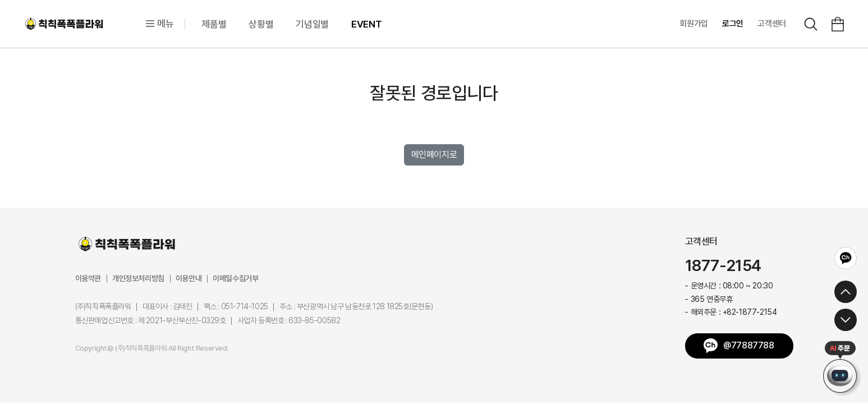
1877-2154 (723, 266)
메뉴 (160, 24)
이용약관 (88, 278)
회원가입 (694, 24)
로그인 (733, 24)
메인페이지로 (434, 155)
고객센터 (772, 24)
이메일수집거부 (235, 278)
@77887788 (748, 345)
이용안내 (189, 278)
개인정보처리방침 (138, 278)
